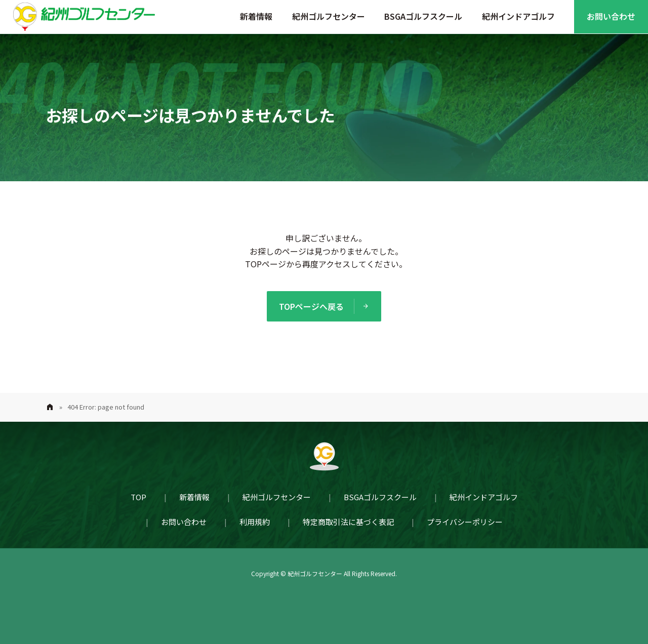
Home (50, 407)
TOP (138, 497)
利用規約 (255, 522)
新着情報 (256, 16)
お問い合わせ (611, 16)
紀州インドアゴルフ (518, 16)
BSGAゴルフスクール (423, 16)
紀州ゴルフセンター (329, 16)
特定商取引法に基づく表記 (348, 522)
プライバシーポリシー (465, 522)
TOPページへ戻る (311, 306)
